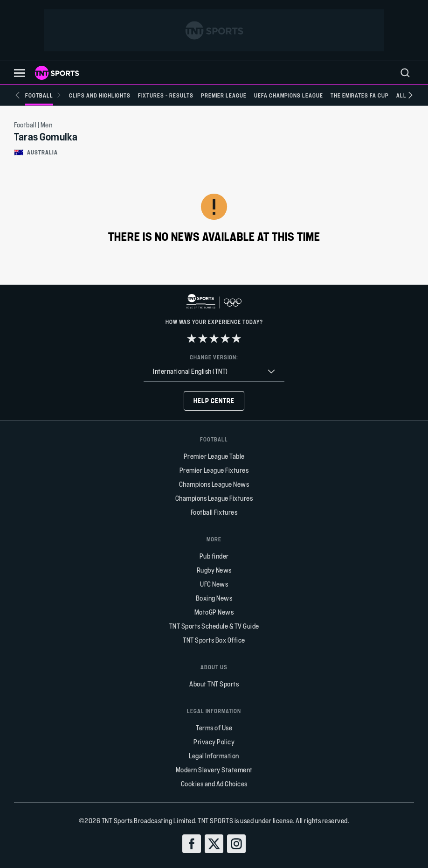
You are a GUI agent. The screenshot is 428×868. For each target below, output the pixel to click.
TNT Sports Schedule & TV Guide (214, 626)
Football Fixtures (214, 512)
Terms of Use (214, 728)
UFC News (214, 584)
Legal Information (214, 756)
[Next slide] (410, 95)
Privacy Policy (214, 742)
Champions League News (214, 484)
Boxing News (214, 598)
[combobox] (214, 372)
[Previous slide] (18, 95)
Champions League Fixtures (214, 498)
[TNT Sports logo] (57, 73)
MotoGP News (214, 612)
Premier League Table (214, 456)
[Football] (43, 95)
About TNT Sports (214, 684)
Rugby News (214, 570)
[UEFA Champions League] (289, 95)
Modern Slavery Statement (214, 770)
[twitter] (214, 844)
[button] (20, 73)
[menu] (405, 73)
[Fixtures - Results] (166, 95)
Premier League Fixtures (214, 470)
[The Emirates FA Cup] (360, 95)
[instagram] (236, 844)
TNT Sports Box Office (214, 640)
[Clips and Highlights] (100, 95)
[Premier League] (224, 95)
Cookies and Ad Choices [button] (214, 784)
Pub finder (214, 556)
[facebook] (192, 844)
